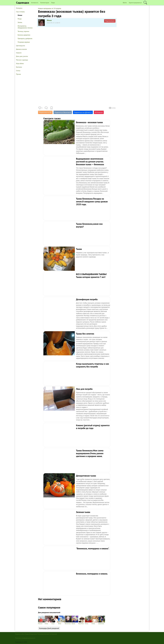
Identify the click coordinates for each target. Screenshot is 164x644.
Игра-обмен (20, 63)
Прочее (18, 74)
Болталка (19, 67)
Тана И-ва (82, 620)
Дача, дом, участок (22, 56)
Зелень (20, 22)
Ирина (75, 620)
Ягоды (20, 19)
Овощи (20, 15)
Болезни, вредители (24, 35)
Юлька (49, 20)
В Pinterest (99, 112)
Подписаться (110, 21)
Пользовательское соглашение (47, 634)
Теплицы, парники (23, 31)
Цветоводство (21, 46)
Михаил (41, 620)
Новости (19, 53)
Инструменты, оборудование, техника (25, 27)
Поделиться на (83, 112)
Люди (53, 3)
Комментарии (45, 3)
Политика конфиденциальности (25, 638)
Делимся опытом (21, 49)
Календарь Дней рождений (49, 628)
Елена (48, 620)
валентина (102, 620)
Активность (35, 3)
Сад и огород (20, 12)
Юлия (61, 620)
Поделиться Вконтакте (63, 112)
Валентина (68, 620)
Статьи (18, 71)
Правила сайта (20, 634)
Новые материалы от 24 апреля (50, 8)
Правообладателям (31, 634)
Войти (125, 3)
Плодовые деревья (24, 42)
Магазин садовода (22, 60)
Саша (55, 620)
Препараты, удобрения (25, 38)
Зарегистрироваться (135, 3)
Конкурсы (19, 8)
